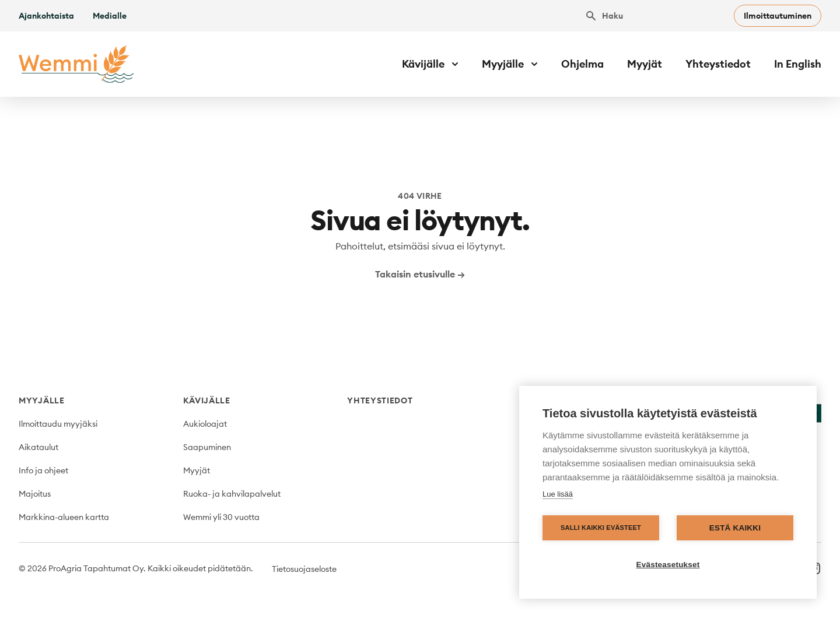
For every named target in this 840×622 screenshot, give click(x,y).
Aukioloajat (205, 424)
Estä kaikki (735, 528)
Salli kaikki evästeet (601, 528)
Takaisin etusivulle (420, 274)
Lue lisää (558, 494)
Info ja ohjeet (43, 470)
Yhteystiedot (718, 64)
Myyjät (645, 64)
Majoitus (35, 494)
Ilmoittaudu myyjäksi (58, 424)
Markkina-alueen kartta (64, 517)
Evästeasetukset (668, 565)
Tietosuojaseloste (304, 569)
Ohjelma (582, 64)
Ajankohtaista (46, 16)
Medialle (110, 16)
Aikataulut (38, 447)
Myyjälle (42, 400)
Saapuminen (207, 447)
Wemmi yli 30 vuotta (221, 517)
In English (798, 64)
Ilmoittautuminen (778, 16)
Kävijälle (207, 400)
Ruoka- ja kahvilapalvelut (232, 494)
